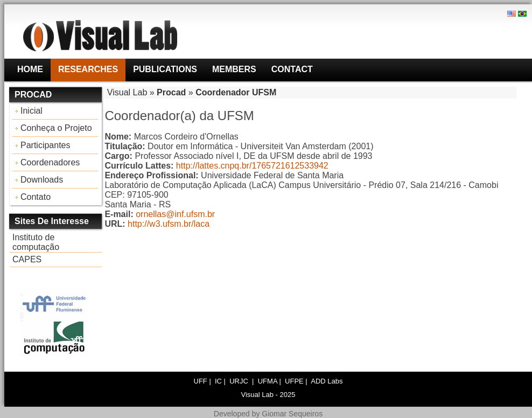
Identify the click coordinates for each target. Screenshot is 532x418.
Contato (36, 197)
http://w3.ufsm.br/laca (169, 224)
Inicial (31, 111)
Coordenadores (50, 162)
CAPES (27, 259)
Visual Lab (127, 92)
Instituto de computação (36, 242)
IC (218, 381)
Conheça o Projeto (56, 128)
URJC (240, 381)
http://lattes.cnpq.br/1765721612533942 (252, 166)
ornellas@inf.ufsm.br (175, 214)
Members (234, 69)
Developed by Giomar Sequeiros (268, 414)
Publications (165, 69)
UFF (201, 381)
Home (30, 69)
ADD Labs (327, 381)
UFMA (268, 381)
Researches (88, 69)
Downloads (42, 180)
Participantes (45, 145)
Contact (292, 69)
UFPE (294, 381)
